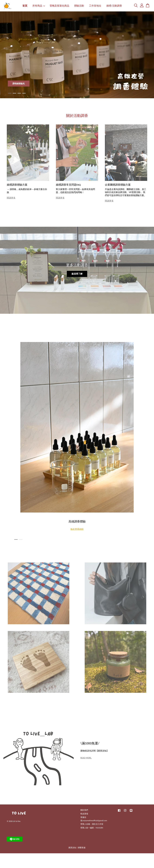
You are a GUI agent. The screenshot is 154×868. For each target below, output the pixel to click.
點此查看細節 (77, 529)
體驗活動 (79, 6)
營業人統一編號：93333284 (92, 828)
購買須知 (72, 848)
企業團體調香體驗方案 (118, 185)
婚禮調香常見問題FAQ (68, 185)
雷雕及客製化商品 (59, 6)
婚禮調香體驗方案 (17, 185)
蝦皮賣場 (84, 814)
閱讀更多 (11, 198)
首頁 (25, 6)
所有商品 (39, 6)
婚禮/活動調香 (114, 6)
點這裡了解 (77, 274)
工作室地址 (95, 6)
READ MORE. (86, 758)
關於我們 (84, 810)
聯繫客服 (82, 848)
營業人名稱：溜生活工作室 (92, 824)
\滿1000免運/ (90, 743)
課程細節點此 (19, 83)
